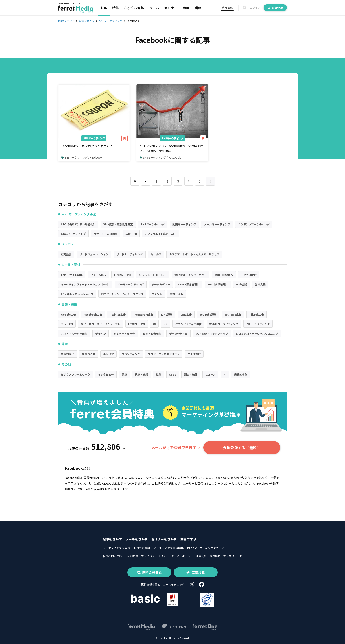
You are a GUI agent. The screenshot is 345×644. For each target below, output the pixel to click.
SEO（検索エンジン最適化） (78, 224)
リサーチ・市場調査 (106, 234)
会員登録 (275, 8)
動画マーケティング (184, 224)
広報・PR (131, 234)
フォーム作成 (98, 275)
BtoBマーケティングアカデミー (207, 548)
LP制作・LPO (123, 275)
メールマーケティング (217, 224)
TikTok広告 (257, 314)
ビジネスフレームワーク (75, 374)
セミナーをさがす (164, 539)
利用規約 (133, 556)
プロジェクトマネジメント (164, 354)
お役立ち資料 (134, 8)
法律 (159, 374)
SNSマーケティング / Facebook (82, 157)
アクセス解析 (249, 275)
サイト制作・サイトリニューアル (101, 324)
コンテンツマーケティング (254, 224)
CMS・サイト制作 (72, 275)
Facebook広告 (93, 314)
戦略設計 (66, 254)
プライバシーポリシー (155, 556)
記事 (104, 8)
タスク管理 (194, 354)
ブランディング (131, 354)
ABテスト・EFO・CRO (153, 275)
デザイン (101, 334)
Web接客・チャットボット (191, 275)
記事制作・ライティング (224, 324)
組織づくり (89, 354)
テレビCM (67, 324)
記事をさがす (112, 539)
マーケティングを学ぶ (116, 548)
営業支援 (260, 284)
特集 (116, 8)
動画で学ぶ (188, 539)
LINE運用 (167, 314)
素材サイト (176, 294)
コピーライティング (258, 324)
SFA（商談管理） (218, 284)
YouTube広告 (233, 314)
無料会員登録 (149, 572)
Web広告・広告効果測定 (118, 224)
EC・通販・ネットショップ (77, 294)
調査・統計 (191, 374)
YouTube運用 (208, 314)
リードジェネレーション (94, 254)
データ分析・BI (161, 284)
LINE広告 (186, 314)
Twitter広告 (118, 314)
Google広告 (68, 314)
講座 (198, 8)
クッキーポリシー (182, 556)
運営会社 (201, 556)
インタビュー (106, 374)
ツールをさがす (137, 539)
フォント (157, 294)
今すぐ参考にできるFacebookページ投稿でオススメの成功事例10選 (172, 148)
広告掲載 (227, 8)
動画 (186, 8)
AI (225, 374)
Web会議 (242, 284)
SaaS (173, 374)
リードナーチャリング (130, 254)
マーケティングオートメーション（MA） (85, 284)
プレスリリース (233, 556)
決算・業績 (141, 374)
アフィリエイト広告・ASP (161, 234)
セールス (156, 254)
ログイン (255, 8)
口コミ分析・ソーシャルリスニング (122, 294)
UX (166, 324)
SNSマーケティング (94, 138)
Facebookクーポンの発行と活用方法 (87, 146)
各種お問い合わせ (114, 556)
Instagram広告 (143, 314)
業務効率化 (68, 354)
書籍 (124, 374)
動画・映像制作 (224, 275)
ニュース (210, 374)
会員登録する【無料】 (242, 448)
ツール (154, 8)
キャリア (108, 354)
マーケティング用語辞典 (169, 548)
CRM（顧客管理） (189, 284)
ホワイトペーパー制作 (74, 334)
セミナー (171, 8)
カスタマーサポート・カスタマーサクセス (194, 254)
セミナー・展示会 (124, 334)
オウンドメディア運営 (188, 324)
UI (154, 324)
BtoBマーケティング (73, 234)
